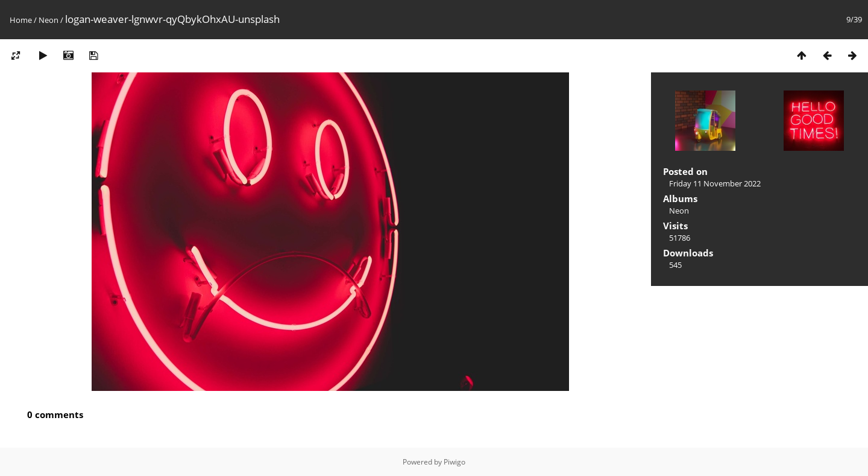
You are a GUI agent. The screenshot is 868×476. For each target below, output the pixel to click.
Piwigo (454, 462)
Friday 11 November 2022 (715, 183)
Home (21, 20)
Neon (49, 20)
